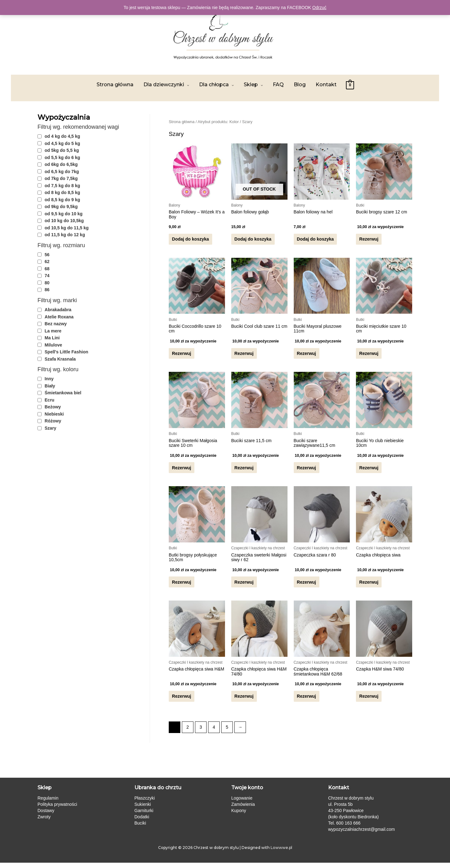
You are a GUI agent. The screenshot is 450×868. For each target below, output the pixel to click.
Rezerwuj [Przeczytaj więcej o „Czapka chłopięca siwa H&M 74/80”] (244, 701)
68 (47, 269)
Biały (50, 386)
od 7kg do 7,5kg (61, 178)
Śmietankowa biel (63, 393)
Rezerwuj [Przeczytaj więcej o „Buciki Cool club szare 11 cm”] (244, 355)
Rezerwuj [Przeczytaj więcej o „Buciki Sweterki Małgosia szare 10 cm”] (181, 470)
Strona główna (115, 85)
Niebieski (54, 414)
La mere (53, 331)
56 (47, 255)
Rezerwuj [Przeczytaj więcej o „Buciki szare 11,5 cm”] (244, 470)
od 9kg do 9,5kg (61, 207)
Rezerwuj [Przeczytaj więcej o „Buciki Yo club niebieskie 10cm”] (369, 470)
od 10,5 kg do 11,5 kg (67, 228)
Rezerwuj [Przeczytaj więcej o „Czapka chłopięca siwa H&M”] (181, 701)
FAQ (278, 85)
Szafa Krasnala (60, 359)
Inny (49, 379)
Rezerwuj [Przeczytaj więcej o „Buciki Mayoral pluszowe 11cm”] (306, 355)
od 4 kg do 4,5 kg (62, 136)
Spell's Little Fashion (66, 352)
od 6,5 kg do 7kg (62, 172)
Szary (50, 428)
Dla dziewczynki (164, 85)
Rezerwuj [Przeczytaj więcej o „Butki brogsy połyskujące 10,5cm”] (181, 586)
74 (47, 276)
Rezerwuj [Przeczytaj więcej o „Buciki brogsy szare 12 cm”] (369, 240)
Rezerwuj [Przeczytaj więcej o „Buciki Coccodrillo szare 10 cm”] (181, 355)
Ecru (50, 400)
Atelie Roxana (59, 317)
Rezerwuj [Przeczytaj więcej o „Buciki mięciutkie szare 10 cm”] (369, 355)
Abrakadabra (58, 310)
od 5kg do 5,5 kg (62, 150)
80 (47, 283)
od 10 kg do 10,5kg (64, 221)
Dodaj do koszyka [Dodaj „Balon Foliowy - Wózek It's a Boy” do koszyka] (190, 240)
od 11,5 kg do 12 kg (65, 235)
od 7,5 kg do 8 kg (62, 186)
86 (47, 290)
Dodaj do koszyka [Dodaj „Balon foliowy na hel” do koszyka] (315, 240)
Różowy (53, 421)
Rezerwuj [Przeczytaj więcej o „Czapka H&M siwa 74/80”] (369, 701)
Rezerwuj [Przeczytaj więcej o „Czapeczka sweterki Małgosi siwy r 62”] (244, 586)
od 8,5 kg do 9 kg (62, 200)
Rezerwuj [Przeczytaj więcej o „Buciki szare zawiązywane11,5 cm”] (306, 470)
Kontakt (326, 85)
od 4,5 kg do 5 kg (62, 143)
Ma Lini (52, 338)
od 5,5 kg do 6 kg (62, 157)
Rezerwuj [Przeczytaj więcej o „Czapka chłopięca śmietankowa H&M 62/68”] (306, 701)
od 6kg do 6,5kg (61, 164)
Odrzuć (319, 7)
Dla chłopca (214, 85)
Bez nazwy (56, 324)
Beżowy (53, 407)
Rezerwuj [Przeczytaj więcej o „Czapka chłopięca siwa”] (369, 586)
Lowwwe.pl (281, 853)
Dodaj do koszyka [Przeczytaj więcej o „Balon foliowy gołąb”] (253, 240)
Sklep (251, 85)
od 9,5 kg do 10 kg (64, 214)
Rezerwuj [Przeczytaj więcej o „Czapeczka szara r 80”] (306, 586)
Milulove (53, 345)
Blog (300, 85)
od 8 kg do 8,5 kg (62, 192)
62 (47, 262)
